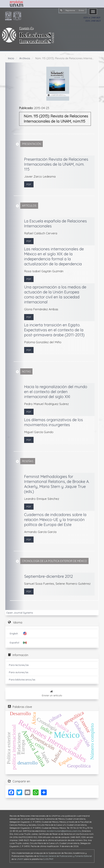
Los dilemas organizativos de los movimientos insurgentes (54, 422)
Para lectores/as (19, 665)
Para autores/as (19, 672)
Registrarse (70, 10)
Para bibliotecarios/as (22, 680)
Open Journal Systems (20, 613)
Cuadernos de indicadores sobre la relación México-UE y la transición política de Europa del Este (55, 520)
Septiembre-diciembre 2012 (49, 576)
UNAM (20, 859)
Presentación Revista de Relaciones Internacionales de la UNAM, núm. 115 (56, 164)
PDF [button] (29, 184)
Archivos (25, 58)
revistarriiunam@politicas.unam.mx (64, 831)
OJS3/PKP (48, 859)
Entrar (81, 10)
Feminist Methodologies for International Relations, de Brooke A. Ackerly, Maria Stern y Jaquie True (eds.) (57, 484)
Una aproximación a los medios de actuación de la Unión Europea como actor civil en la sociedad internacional (55, 294)
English (14, 633)
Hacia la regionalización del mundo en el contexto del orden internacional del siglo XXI (56, 392)
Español (14, 643)
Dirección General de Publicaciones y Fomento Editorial (65, 856)
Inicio (11, 58)
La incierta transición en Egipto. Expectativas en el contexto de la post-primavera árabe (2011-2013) (54, 330)
